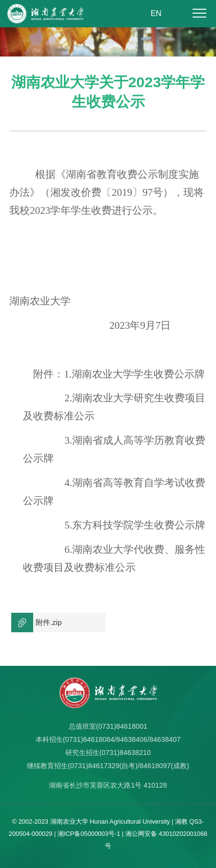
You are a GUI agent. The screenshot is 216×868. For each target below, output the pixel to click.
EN (156, 13)
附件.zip (49, 622)
